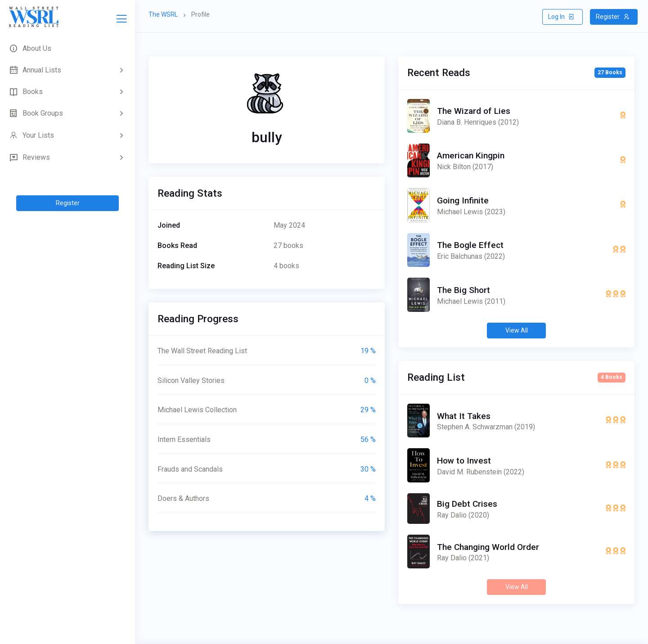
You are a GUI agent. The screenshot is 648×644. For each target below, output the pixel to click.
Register (68, 203)
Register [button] (613, 17)
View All (517, 330)
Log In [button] (561, 17)
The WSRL (163, 14)
